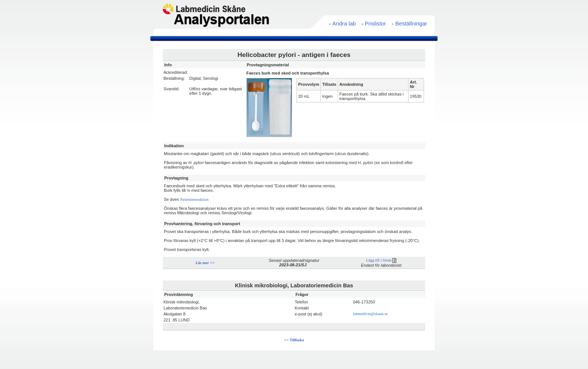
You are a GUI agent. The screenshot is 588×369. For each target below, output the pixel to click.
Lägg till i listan (381, 260)
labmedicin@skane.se (370, 314)
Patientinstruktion (194, 199)
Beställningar (411, 24)
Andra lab (344, 24)
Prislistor (375, 24)
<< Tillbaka (294, 340)
